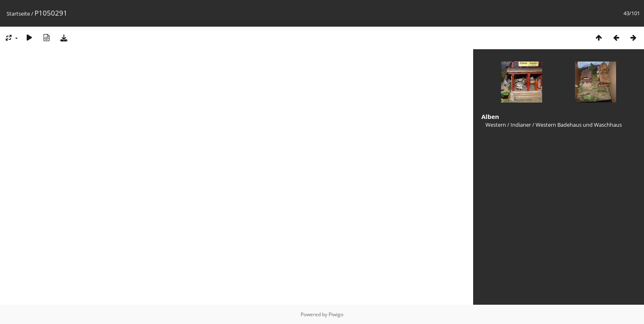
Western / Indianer (508, 125)
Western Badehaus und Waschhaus (579, 125)
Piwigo (336, 314)
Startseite (18, 14)
